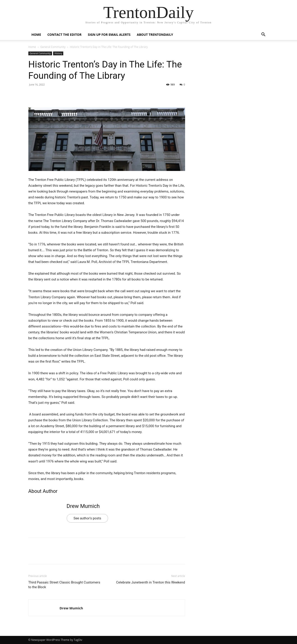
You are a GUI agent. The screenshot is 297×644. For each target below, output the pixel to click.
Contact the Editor (64, 35)
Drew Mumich (83, 506)
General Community (53, 47)
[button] (263, 35)
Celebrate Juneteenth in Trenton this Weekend (151, 582)
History (58, 53)
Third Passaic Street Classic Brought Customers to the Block (64, 585)
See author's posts (87, 518)
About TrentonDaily (155, 35)
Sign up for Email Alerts (109, 35)
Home (36, 35)
